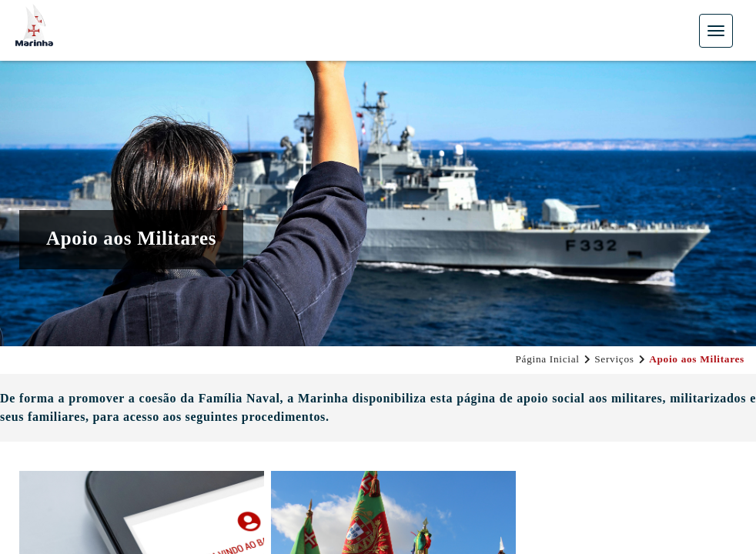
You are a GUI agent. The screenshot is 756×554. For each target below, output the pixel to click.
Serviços (614, 359)
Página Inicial (547, 359)
